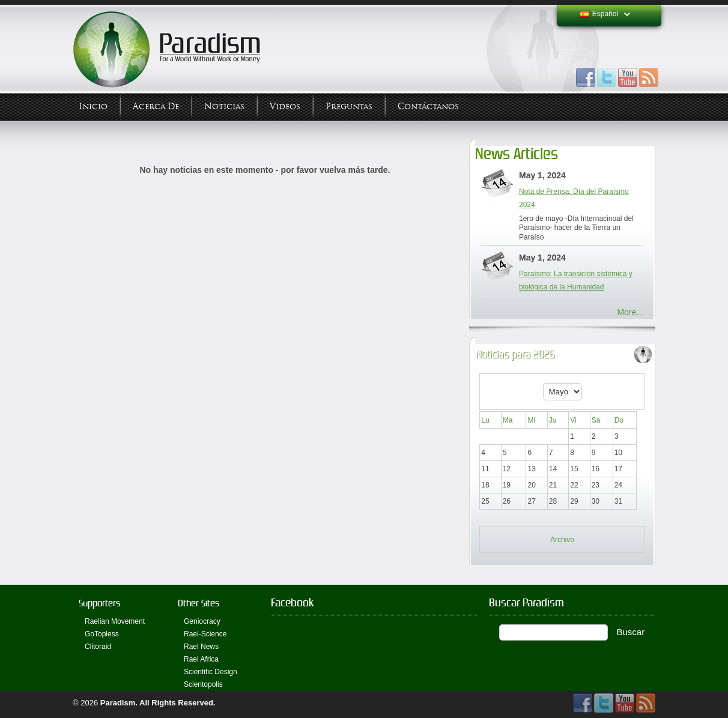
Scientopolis (203, 684)
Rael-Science (205, 634)
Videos (285, 107)
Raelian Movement (115, 621)
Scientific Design (211, 672)
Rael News (201, 647)
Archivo (562, 540)
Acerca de (156, 107)
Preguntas (349, 107)
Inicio (93, 107)
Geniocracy (202, 621)
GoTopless (102, 634)
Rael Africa (201, 659)
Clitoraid (98, 647)
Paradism (118, 703)
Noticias (224, 107)
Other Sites (199, 603)
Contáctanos (428, 107)
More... (630, 312)
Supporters (99, 603)
